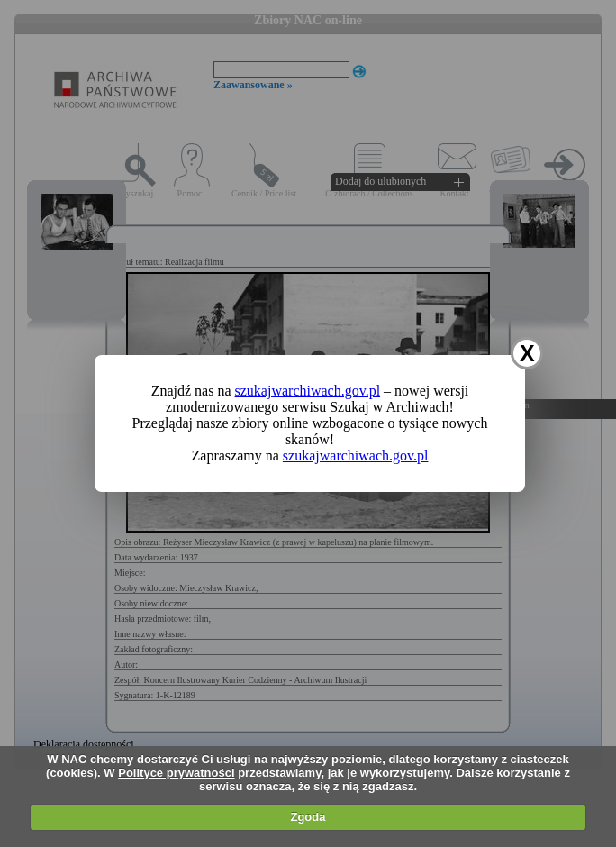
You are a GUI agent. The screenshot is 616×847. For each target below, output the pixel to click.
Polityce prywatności (176, 773)
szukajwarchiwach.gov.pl (308, 391)
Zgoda (308, 817)
